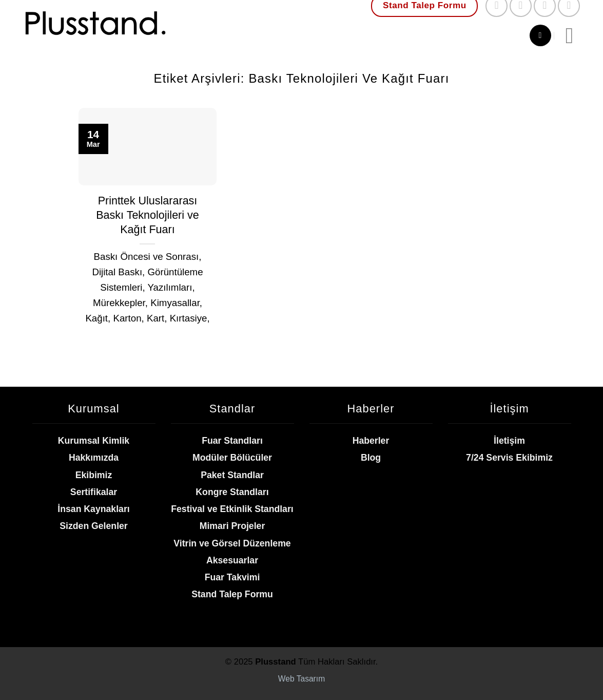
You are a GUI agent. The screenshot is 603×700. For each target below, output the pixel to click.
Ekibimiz (94, 475)
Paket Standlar (232, 475)
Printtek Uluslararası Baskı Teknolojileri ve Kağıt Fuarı (148, 215)
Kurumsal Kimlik (94, 441)
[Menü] (577, 35)
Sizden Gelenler (93, 526)
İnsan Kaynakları (93, 509)
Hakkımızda (94, 458)
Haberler (371, 441)
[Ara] (540, 35)
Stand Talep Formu (232, 594)
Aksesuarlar (232, 560)
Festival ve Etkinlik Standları (232, 509)
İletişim (509, 441)
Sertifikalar (94, 492)
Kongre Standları (232, 492)
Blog (371, 458)
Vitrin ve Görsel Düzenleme (232, 543)
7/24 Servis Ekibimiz (509, 458)
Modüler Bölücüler (232, 458)
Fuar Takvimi (232, 577)
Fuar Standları (232, 441)
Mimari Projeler (232, 526)
